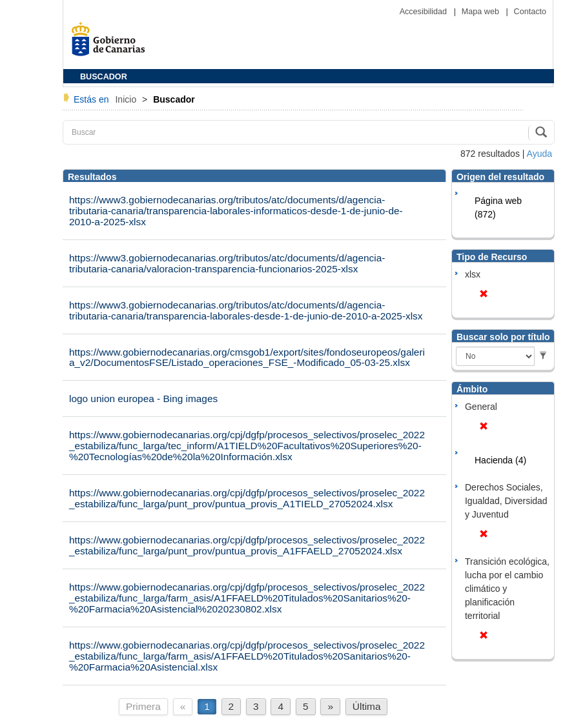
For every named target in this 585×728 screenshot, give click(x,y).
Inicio (127, 99)
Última (367, 706)
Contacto (530, 12)
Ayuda (539, 154)
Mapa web (482, 12)
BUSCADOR (104, 77)
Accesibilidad (425, 12)
